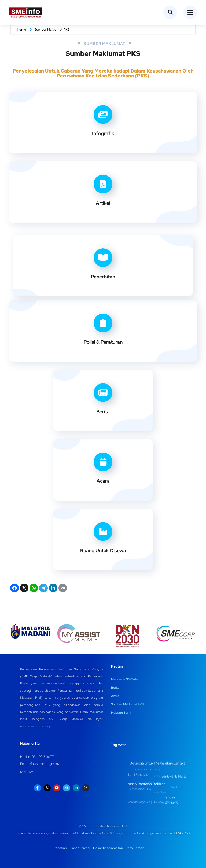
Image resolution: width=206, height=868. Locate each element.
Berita (103, 412)
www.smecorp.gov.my (35, 726)
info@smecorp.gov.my (44, 764)
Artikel (103, 203)
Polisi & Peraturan (103, 342)
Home (21, 30)
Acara (103, 481)
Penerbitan (103, 277)
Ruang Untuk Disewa (103, 550)
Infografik (103, 133)
